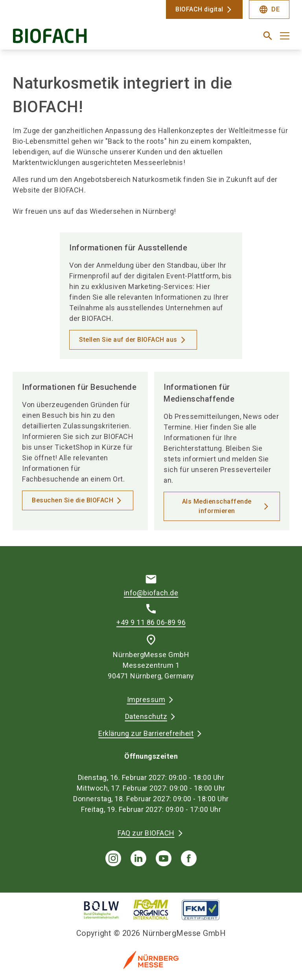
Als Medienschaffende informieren (217, 506)
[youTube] (164, 858)
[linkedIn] (138, 858)
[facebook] (189, 858)
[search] (268, 36)
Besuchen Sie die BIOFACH (73, 500)
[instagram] (113, 858)
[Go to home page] (79, 39)
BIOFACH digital (199, 9)
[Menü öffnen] (285, 36)
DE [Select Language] (269, 9)
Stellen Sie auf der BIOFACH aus (128, 340)
